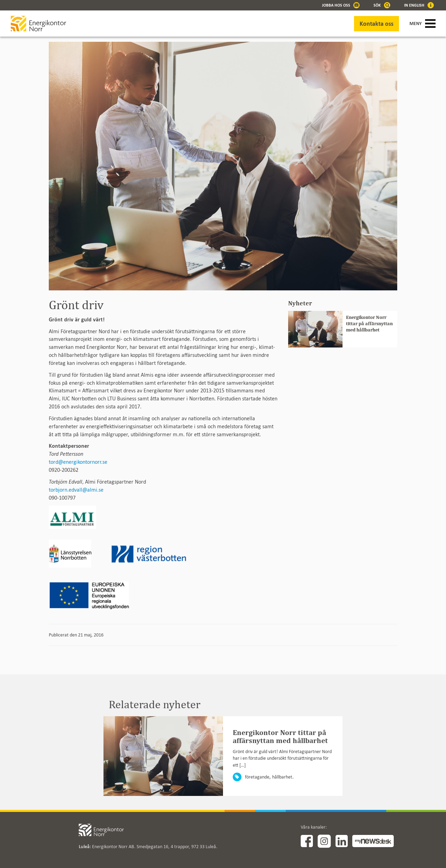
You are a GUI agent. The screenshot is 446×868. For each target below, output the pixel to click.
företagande (257, 777)
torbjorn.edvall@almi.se (76, 490)
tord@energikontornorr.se (78, 462)
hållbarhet (282, 777)
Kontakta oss (376, 24)
